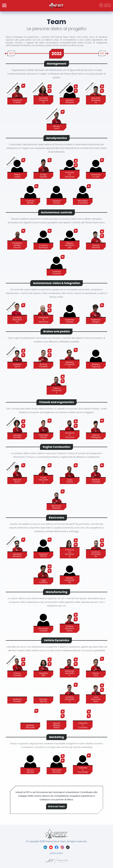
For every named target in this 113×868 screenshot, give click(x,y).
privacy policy (57, 853)
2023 (11, 53)
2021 (102, 53)
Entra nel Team (57, 806)
